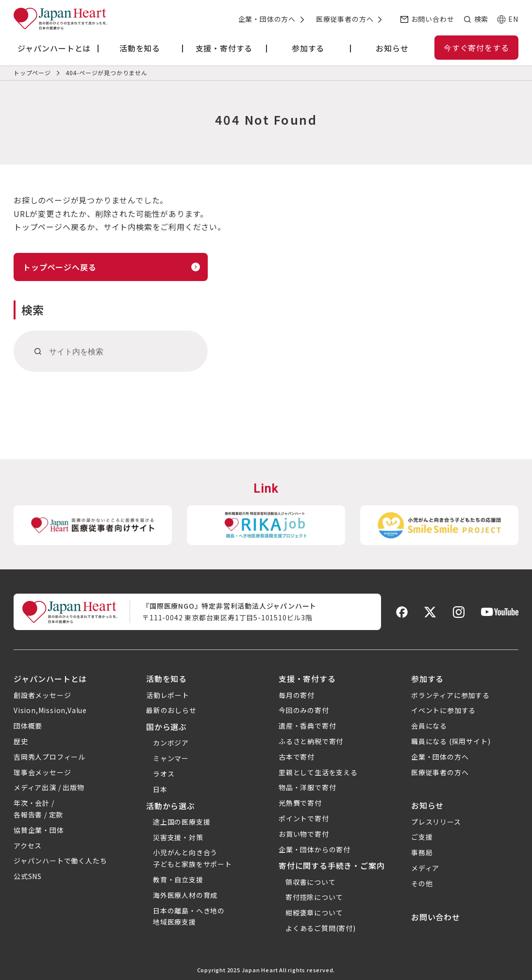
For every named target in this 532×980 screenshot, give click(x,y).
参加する (427, 679)
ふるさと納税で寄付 (311, 741)
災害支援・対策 (178, 837)
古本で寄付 (297, 757)
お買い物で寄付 (304, 834)
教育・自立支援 (178, 880)
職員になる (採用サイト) (451, 741)
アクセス (28, 846)
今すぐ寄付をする (476, 48)
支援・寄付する (307, 679)
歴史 (21, 741)
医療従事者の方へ (345, 19)
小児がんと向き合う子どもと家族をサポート (192, 858)
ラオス (164, 774)
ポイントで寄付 (304, 818)
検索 (481, 19)
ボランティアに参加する (450, 695)
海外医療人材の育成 (185, 895)
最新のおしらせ (171, 710)
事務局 (422, 852)
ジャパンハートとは (50, 679)
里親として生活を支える (318, 772)
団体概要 (28, 726)
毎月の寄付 (297, 695)
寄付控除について (314, 897)
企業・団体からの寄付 (315, 849)
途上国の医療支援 (182, 822)
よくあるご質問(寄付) (321, 928)
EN (513, 19)
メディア (425, 868)
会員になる (429, 726)
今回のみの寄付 (304, 710)
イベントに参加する (443, 710)
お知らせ (427, 805)
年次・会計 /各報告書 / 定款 (38, 809)
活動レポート (168, 695)
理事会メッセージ (42, 772)
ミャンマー (171, 758)
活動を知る (166, 679)
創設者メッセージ (42, 695)
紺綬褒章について (314, 913)
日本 (160, 789)
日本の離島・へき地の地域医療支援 (189, 916)
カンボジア (171, 743)
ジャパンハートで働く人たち (60, 861)
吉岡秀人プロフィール (50, 757)
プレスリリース (436, 822)
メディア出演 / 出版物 (49, 787)
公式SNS (28, 876)
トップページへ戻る (59, 267)
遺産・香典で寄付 (307, 726)
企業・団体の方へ (267, 19)
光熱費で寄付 (300, 803)
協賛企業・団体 (39, 830)
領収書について (311, 882)
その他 (422, 883)
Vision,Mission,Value (50, 710)
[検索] (38, 351)
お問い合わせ (433, 19)
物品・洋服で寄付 (307, 787)
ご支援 (422, 837)
